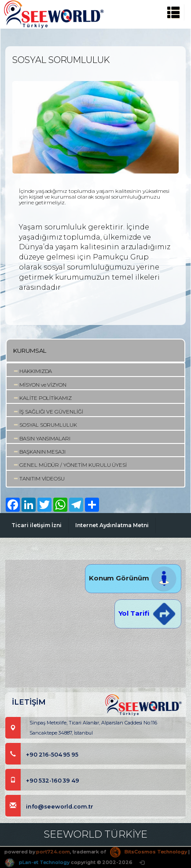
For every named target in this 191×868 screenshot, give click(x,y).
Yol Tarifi (148, 613)
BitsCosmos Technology (149, 852)
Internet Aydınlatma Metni (112, 525)
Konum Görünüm (133, 578)
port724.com (53, 852)
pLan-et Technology (37, 862)
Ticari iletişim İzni (37, 525)
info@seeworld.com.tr (49, 807)
